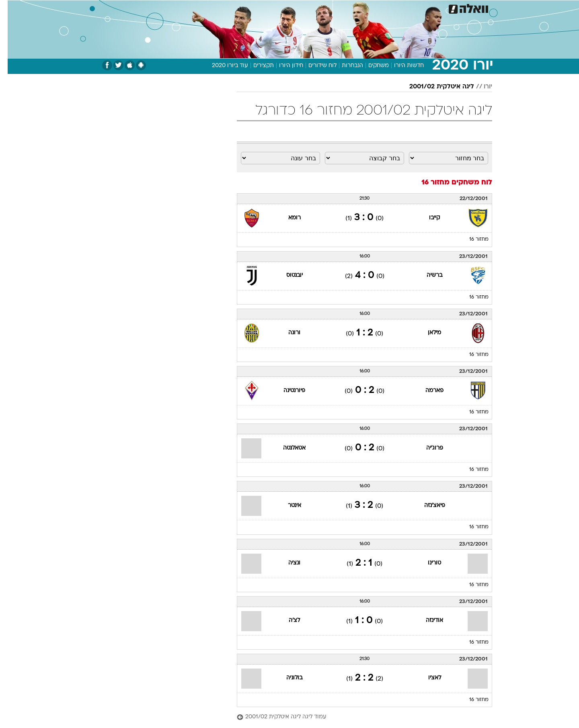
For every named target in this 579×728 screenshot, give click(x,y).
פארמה (427, 391)
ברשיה (427, 275)
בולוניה (287, 678)
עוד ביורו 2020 (222, 66)
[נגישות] (11, 8)
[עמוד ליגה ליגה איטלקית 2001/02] (357, 717)
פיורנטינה (287, 391)
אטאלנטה (287, 448)
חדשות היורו (401, 66)
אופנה (182, 8)
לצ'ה (287, 621)
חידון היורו (283, 66)
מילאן (427, 333)
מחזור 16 (471, 239)
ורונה (287, 333)
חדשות (447, 8)
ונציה (287, 563)
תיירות (242, 8)
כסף (315, 8)
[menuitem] (442, 8)
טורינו (427, 563)
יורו (480, 87)
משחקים (371, 66)
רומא (287, 218)
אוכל (294, 8)
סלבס (338, 8)
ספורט (420, 8)
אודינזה (427, 621)
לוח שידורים (315, 66)
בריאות (269, 8)
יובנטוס (287, 275)
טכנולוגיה (212, 8)
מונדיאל (392, 8)
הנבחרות (345, 66)
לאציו (427, 678)
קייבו (427, 218)
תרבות (363, 8)
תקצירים (256, 66)
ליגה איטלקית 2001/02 (434, 87)
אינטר (287, 506)
